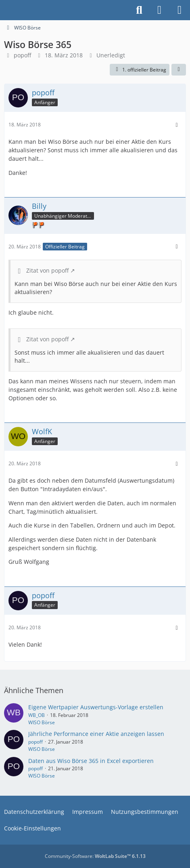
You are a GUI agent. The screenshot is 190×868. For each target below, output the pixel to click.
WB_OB (37, 715)
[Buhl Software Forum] (4, 10)
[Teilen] (179, 70)
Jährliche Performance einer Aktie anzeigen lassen (96, 734)
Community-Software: (95, 856)
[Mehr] (177, 125)
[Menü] (180, 10)
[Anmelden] (159, 10)
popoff (22, 55)
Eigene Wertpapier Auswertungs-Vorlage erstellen (96, 707)
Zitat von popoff (47, 270)
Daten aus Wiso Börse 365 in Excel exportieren (91, 761)
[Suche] (139, 10)
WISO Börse (42, 722)
